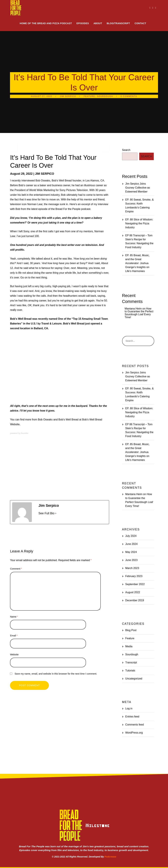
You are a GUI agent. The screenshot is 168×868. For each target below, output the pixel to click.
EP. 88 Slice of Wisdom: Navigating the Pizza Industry (139, 223)
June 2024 (131, 544)
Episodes (83, 23)
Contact (140, 23)
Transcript (131, 662)
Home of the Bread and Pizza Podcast (46, 23)
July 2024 (131, 536)
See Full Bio (46, 513)
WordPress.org (134, 733)
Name (14, 617)
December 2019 (135, 600)
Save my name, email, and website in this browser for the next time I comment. (56, 674)
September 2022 (135, 584)
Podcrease (110, 857)
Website (14, 654)
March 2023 (132, 568)
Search (126, 150)
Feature (89, 96)
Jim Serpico (68, 96)
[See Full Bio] (56, 513)
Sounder (25, 433)
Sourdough (105, 96)
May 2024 (131, 552)
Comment (16, 569)
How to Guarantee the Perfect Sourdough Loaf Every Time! (139, 313)
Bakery (21, 530)
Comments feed (135, 725)
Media (33, 530)
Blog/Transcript (118, 23)
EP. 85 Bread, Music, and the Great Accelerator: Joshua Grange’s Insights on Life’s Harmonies (137, 263)
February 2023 (134, 576)
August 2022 (133, 592)
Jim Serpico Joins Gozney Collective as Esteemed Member (138, 188)
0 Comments (129, 96)
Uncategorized (134, 679)
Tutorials (130, 671)
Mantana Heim (133, 309)
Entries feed (132, 717)
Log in (129, 708)
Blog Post (131, 630)
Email (14, 636)
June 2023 (131, 560)
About (98, 23)
